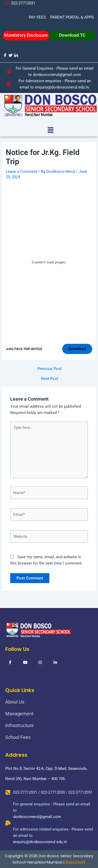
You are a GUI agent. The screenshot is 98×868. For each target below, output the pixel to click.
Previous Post (50, 369)
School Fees (18, 737)
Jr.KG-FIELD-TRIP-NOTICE (24, 349)
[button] (50, 131)
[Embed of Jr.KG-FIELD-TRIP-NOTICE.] (49, 262)
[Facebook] (5, 55)
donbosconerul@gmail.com (37, 817)
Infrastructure (19, 725)
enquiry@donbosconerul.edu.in (40, 842)
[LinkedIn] (16, 55)
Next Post (50, 379)
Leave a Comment (22, 172)
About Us (15, 702)
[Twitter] (10, 55)
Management (19, 714)
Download (77, 349)
